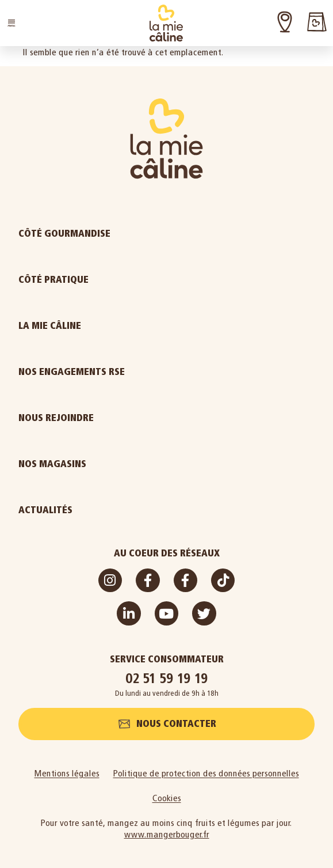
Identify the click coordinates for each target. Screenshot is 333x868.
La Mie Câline (79, 326)
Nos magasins (52, 464)
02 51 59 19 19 (167, 678)
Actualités (75, 510)
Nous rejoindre (86, 418)
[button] (12, 23)
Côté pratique (83, 280)
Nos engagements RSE (72, 372)
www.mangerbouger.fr (167, 834)
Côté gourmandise (94, 234)
